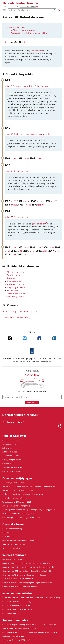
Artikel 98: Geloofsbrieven (16, 171)
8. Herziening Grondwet (12, 471)
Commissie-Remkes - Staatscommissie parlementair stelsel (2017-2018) (31, 598)
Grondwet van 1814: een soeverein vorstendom (21, 587)
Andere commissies (15, 620)
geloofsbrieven (36, 51)
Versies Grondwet (14, 555)
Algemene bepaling (16, 272)
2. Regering (7, 448)
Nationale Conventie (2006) (13, 636)
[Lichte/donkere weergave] (60, 10)
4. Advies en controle (11, 456)
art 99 (13, 201)
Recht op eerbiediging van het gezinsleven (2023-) (23, 494)
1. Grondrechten (9, 444)
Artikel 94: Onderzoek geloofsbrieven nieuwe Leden (28, 134)
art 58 (13, 247)
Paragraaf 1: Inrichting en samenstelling (29, 33)
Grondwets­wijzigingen (17, 478)
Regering (11, 278)
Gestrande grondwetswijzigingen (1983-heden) (21, 517)
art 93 (26, 158)
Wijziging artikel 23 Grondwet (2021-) (17, 502)
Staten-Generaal (14, 281)
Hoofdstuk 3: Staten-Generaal (22, 30)
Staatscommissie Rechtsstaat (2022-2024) (19, 628)
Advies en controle (15, 284)
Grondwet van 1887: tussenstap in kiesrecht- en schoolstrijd (27, 571)
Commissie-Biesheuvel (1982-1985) (16, 606)
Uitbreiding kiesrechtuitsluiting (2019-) (18, 514)
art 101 (27, 201)
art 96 (13, 158)
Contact (21, 422)
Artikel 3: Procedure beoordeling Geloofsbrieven (27, 86)
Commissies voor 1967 (11, 613)
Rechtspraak (12, 290)
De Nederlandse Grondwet (21, 3)
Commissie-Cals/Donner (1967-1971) (17, 609)
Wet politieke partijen (11, 548)
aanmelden (32, 402)
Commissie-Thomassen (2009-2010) (17, 602)
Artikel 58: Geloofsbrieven (16, 217)
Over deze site (8, 422)
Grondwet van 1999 (16, 27)
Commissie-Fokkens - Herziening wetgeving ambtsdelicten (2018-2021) (31, 632)
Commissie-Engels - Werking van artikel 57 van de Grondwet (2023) (29, 624)
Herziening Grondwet (17, 296)
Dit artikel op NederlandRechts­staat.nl (22, 312)
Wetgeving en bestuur (17, 287)
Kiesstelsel (7, 533)
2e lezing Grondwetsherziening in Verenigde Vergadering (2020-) (29, 510)
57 (6, 42)
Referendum (7, 536)
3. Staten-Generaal (10, 452)
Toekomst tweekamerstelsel (14, 544)
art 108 (54, 201)
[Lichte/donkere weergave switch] (60, 10)
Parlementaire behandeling (17, 317)
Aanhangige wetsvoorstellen (14, 482)
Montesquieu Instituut (28, 6)
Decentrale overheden (17, 293)
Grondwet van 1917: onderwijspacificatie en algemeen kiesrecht (28, 567)
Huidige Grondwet (14, 436)
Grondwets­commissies (17, 593)
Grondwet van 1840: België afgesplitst (18, 579)
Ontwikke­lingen (13, 524)
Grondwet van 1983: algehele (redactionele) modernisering (26, 563)
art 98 (39, 158)
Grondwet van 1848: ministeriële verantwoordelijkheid (24, 575)
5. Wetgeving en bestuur (12, 460)
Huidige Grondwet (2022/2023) (15, 559)
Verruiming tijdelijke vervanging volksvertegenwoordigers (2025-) (29, 486)
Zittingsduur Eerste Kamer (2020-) (16, 506)
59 (25, 42)
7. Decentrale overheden (12, 467)
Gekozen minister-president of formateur (19, 540)
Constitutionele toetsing (12, 529)
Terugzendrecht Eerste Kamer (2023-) (17, 490)
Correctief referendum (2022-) (14, 498)
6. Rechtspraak (8, 463)
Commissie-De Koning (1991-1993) (16, 640)
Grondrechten (13, 275)
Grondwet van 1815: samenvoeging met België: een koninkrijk (27, 583)
